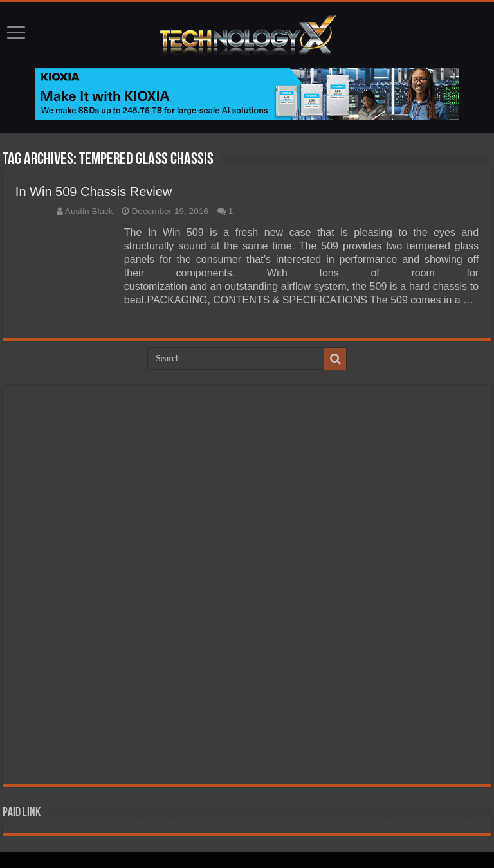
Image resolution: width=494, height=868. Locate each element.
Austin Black (89, 211)
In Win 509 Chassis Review (94, 192)
